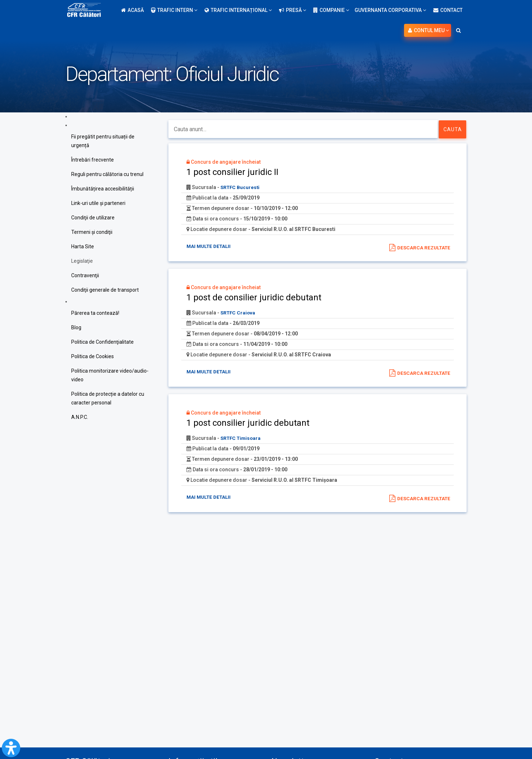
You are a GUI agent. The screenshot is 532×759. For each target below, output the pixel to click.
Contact (448, 10)
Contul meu (428, 30)
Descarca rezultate (422, 248)
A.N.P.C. (80, 417)
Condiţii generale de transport (105, 290)
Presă (293, 10)
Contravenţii (85, 275)
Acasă (132, 10)
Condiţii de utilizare (93, 218)
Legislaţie (82, 261)
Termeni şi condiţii (92, 232)
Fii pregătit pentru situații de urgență (103, 141)
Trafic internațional (238, 10)
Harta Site (83, 246)
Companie (331, 10)
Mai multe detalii (210, 246)
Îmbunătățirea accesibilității (103, 189)
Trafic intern (174, 10)
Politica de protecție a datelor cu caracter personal (108, 398)
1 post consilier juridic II (232, 172)
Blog (76, 327)
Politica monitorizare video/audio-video (110, 375)
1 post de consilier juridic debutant (254, 298)
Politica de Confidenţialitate (102, 342)
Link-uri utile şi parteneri (98, 203)
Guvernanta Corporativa (390, 10)
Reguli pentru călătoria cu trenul (107, 174)
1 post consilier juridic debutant (248, 424)
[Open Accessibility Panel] (11, 748)
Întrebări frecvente (93, 160)
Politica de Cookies (93, 356)
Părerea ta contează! (95, 313)
